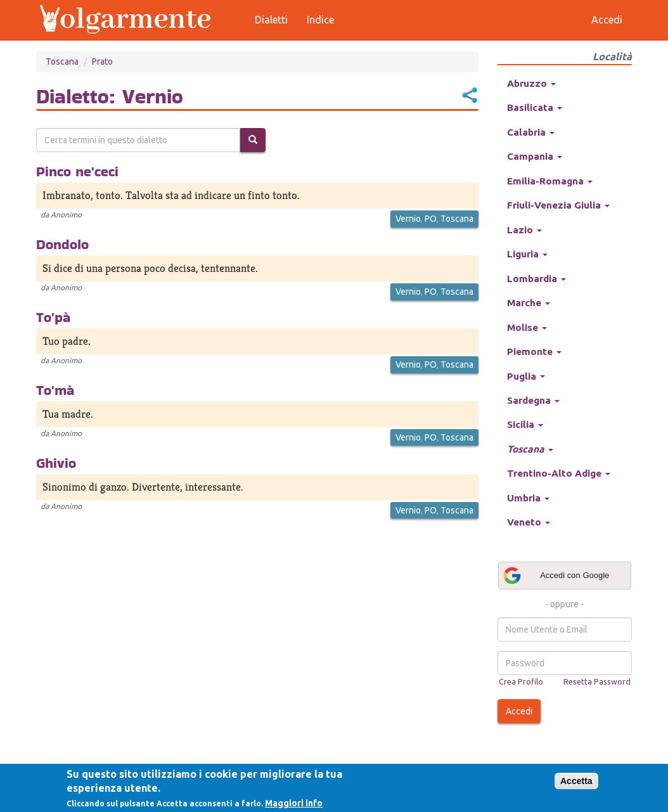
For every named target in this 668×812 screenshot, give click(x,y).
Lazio (524, 230)
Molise (527, 327)
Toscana (62, 61)
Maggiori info (294, 803)
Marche (529, 303)
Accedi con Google (556, 576)
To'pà (53, 317)
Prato (102, 61)
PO (431, 219)
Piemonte (534, 351)
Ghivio (56, 463)
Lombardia (536, 279)
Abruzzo (531, 83)
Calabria (531, 132)
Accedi (519, 711)
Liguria (527, 254)
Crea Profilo (521, 681)
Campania (535, 156)
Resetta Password (597, 681)
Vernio (408, 219)
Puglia (526, 376)
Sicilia (525, 424)
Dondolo (62, 244)
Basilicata (535, 107)
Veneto (529, 522)
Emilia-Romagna (550, 181)
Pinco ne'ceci (77, 171)
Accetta (576, 781)
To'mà (55, 390)
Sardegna (533, 400)
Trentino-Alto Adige (559, 473)
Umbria (528, 498)
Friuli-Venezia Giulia (558, 205)
